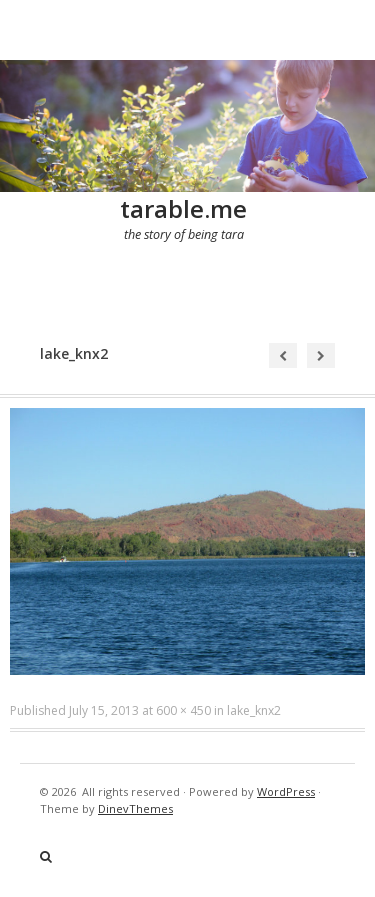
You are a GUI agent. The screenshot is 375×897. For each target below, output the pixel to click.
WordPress (286, 791)
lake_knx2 (254, 710)
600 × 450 (183, 710)
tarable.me (183, 208)
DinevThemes (135, 808)
